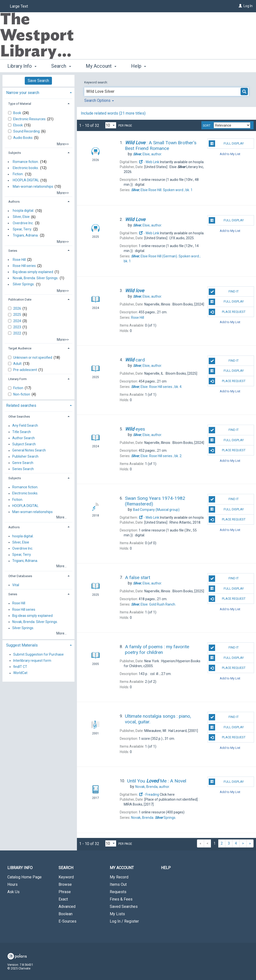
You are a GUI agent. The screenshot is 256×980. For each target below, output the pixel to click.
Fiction (19, 388)
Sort (207, 126)
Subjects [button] (15, 153)
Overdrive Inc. (23, 223)
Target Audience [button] (20, 348)
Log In (248, 6)
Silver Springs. (24, 284)
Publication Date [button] (20, 299)
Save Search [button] (38, 81)
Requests (118, 892)
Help (166, 868)
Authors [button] (14, 202)
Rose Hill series (24, 266)
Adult (18, 364)
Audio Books (23, 138)
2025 (18, 315)
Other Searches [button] (19, 417)
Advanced (67, 907)
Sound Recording (27, 131)
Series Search (23, 469)
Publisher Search (25, 457)
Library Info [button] (22, 66)
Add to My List (230, 154)
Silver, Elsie (21, 217)
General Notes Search (29, 450)
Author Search (24, 438)
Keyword (66, 877)
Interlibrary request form (32, 661)
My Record (119, 877)
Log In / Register (124, 921)
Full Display (226, 144)
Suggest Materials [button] (22, 645)
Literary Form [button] (18, 379)
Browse (65, 884)
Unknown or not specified (33, 358)
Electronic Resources (30, 119)
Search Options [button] (99, 100)
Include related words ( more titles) (113, 113)
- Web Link (149, 162)
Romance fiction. (26, 162)
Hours (12, 884)
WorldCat (20, 673)
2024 (18, 321)
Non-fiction (22, 394)
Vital (16, 585)
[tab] (38, 92)
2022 (18, 333)
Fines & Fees (121, 899)
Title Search (22, 432)
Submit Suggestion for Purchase (38, 654)
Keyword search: (96, 82)
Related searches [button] (21, 405)
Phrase (65, 892)
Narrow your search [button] (23, 93)
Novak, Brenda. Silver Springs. (36, 278)
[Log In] (240, 6)
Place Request (227, 312)
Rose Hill (19, 260)
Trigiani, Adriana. (26, 235)
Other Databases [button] (20, 576)
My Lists (117, 914)
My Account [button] (101, 66)
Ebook (18, 125)
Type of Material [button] (20, 104)
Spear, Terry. (22, 229)
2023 (18, 327)
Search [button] (61, 66)
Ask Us (13, 892)
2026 (18, 308)
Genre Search (23, 463)
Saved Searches (124, 907)
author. (147, 154)
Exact (63, 899)
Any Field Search (25, 426)
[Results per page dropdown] (111, 125)
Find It (224, 292)
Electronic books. (26, 168)
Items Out (118, 884)
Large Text (19, 6)
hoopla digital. (23, 211)
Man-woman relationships (33, 186)
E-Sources (67, 921)
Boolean (66, 914)
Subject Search (24, 444)
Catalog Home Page (24, 877)
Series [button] (13, 251)
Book (18, 113)
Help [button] (139, 66)
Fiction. (18, 174)
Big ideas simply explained (33, 272)
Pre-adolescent (25, 370)
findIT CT (20, 667)
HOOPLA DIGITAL (26, 180)
